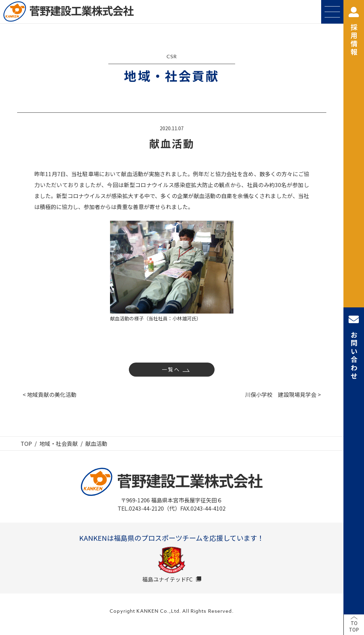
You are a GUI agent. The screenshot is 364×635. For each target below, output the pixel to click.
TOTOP (354, 626)
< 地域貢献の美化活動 (50, 394)
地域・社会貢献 (59, 443)
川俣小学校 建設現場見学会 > (283, 394)
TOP (26, 443)
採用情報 (354, 32)
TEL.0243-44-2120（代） (149, 508)
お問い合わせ (354, 347)
